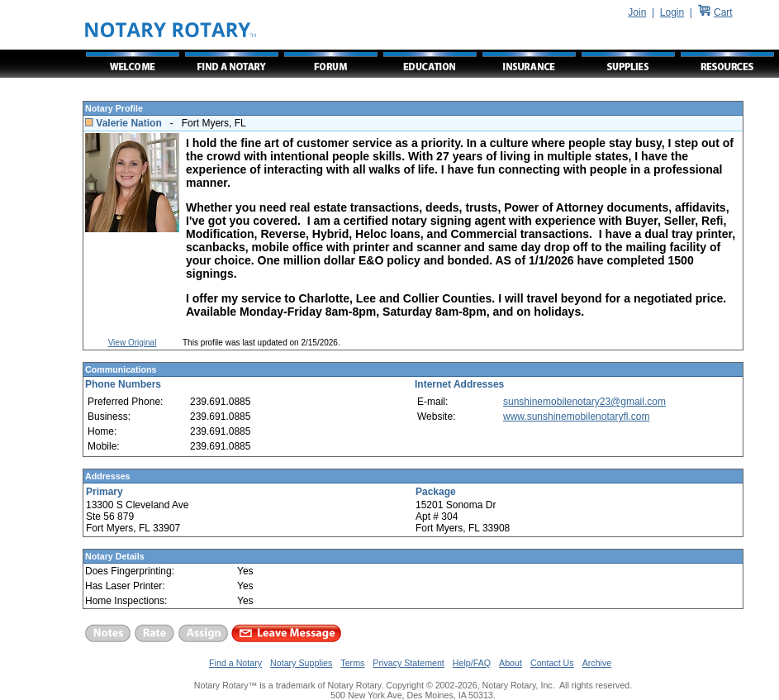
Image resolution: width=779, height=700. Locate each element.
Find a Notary (235, 663)
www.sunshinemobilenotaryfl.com (576, 417)
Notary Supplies (301, 663)
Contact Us (552, 663)
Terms (352, 663)
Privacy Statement (408, 663)
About (511, 663)
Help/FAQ (472, 663)
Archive (597, 663)
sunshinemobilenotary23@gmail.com (584, 402)
